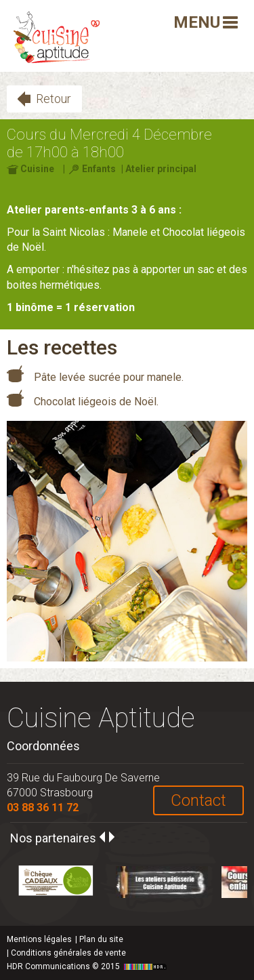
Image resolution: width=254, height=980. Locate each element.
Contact (198, 800)
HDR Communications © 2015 (88, 966)
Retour (54, 99)
